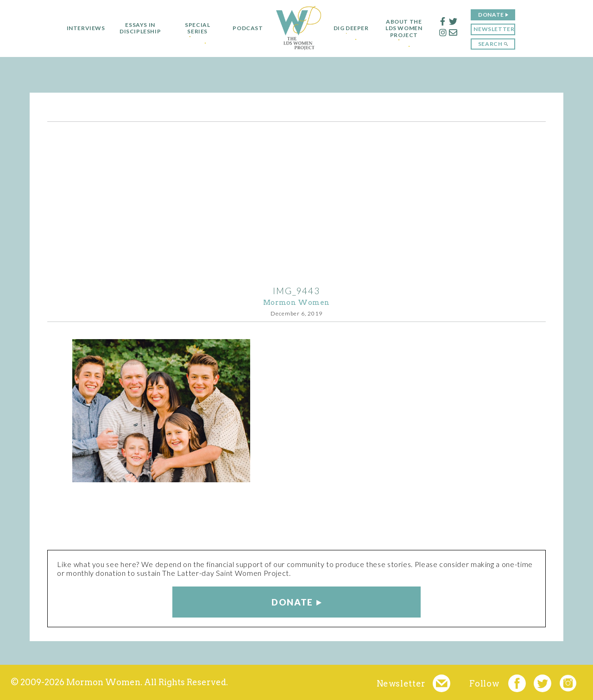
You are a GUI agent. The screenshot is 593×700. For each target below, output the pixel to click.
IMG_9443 (296, 291)
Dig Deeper (351, 28)
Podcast (243, 28)
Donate (496, 15)
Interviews (81, 28)
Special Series (193, 28)
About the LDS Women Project (408, 28)
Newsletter (498, 29)
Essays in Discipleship (136, 28)
